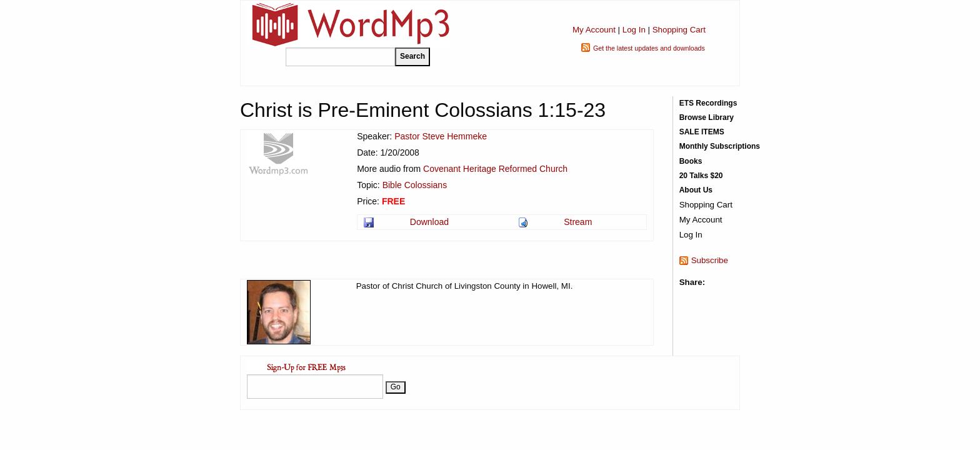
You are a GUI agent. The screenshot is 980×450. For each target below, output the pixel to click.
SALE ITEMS (702, 132)
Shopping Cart (679, 30)
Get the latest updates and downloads (649, 48)
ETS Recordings (708, 103)
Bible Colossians (415, 185)
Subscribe (710, 260)
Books (691, 161)
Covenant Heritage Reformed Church (495, 169)
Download (429, 222)
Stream (578, 222)
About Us (696, 190)
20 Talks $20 (701, 176)
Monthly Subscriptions (720, 146)
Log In (634, 30)
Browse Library (707, 117)
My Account (594, 30)
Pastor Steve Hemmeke (441, 136)
